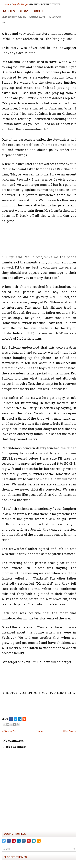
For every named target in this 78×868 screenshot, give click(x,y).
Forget (25, 4)
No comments (55, 17)
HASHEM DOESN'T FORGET (23, 11)
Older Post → (69, 731)
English (16, 4)
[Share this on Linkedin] (20, 719)
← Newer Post (9, 731)
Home (6, 4)
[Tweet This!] (15, 719)
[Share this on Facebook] (11, 719)
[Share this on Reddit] (24, 719)
